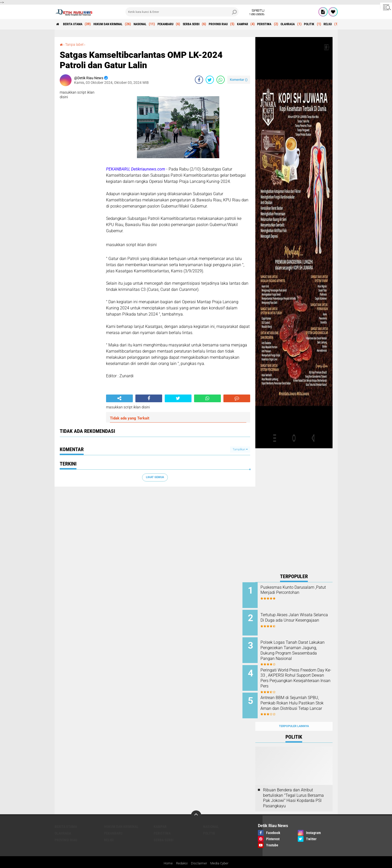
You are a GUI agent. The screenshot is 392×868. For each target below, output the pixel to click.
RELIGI (109, 830)
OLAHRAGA (332, 24)
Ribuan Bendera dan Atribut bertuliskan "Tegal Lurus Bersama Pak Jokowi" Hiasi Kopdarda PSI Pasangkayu (293, 788)
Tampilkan (240, 449)
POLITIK (209, 823)
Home (167, 854)
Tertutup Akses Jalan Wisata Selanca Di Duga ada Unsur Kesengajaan (299, 619)
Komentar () (239, 80)
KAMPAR (278, 24)
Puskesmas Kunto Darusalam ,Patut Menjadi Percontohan (300, 590)
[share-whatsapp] (221, 80)
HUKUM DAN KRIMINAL (119, 24)
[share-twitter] (210, 80)
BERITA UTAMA (78, 24)
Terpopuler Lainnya (294, 716)
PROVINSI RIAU (249, 24)
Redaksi (181, 854)
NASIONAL (157, 24)
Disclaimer (199, 854)
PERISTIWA (304, 24)
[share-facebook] (199, 80)
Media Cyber (220, 854)
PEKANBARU (187, 24)
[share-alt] (119, 398)
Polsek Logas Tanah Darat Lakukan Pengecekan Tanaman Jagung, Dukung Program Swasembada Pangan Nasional (297, 650)
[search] (182, 12)
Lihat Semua (155, 477)
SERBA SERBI (217, 24)
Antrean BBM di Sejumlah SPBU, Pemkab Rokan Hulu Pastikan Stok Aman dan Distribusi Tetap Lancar (298, 699)
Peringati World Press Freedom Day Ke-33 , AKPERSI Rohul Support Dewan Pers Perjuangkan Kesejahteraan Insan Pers (300, 676)
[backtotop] (196, 806)
